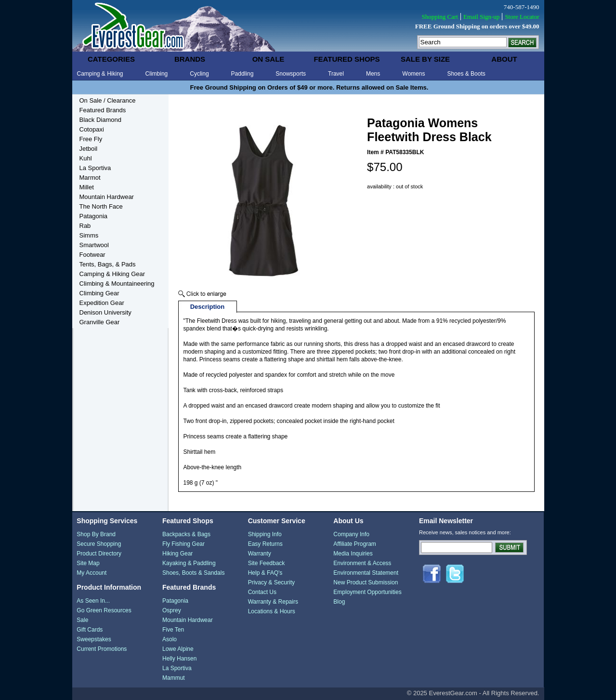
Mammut (174, 678)
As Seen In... (93, 601)
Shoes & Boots (466, 74)
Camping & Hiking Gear (112, 274)
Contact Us (262, 592)
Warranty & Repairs (273, 602)
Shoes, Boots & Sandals (193, 573)
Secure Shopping (99, 544)
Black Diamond (100, 120)
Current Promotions (102, 649)
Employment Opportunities (367, 592)
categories (111, 59)
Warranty (260, 554)
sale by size (425, 59)
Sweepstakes (94, 639)
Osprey (172, 610)
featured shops (347, 59)
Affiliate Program (354, 544)
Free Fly (91, 139)
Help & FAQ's (265, 573)
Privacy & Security (271, 582)
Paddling (242, 74)
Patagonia (94, 216)
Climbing (157, 74)
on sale (269, 59)
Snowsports (291, 74)
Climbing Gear (99, 293)
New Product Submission (366, 582)
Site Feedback (267, 563)
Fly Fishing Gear (183, 544)
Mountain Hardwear (107, 197)
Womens (413, 74)
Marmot (90, 178)
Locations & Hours (272, 611)
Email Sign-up (481, 17)
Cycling (199, 74)
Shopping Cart (439, 17)
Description (208, 307)
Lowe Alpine (178, 649)
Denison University (105, 312)
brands (190, 59)
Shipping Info (265, 534)
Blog (339, 602)
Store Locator (522, 17)
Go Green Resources (104, 610)
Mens (373, 74)
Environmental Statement (366, 573)
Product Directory (99, 554)
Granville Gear (100, 322)
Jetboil (89, 149)
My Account (92, 573)
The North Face (101, 206)
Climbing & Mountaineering (117, 284)
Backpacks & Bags (186, 534)
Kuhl (86, 158)
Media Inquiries (353, 554)
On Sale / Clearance (108, 100)
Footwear (92, 255)
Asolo (170, 639)
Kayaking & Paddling (189, 563)
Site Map (88, 563)
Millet (87, 187)
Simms (89, 235)
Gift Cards (90, 630)
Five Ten (173, 630)
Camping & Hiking (100, 74)
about (504, 59)
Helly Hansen (179, 659)
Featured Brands (103, 110)
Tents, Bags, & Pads (108, 264)
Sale (82, 620)
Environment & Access (362, 563)
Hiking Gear (177, 554)
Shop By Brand (96, 534)
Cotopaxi (92, 129)
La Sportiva (95, 168)
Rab (85, 226)
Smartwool (94, 245)
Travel (336, 74)
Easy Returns (265, 544)
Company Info (351, 534)
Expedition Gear (102, 303)
